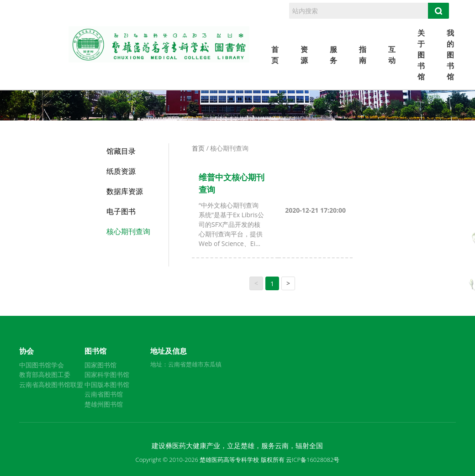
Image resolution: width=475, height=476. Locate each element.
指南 (363, 55)
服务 (333, 55)
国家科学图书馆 (107, 374)
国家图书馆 (100, 365)
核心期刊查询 (128, 231)
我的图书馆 (450, 55)
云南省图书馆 (104, 394)
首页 (275, 55)
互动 (392, 55)
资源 (304, 55)
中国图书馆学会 (42, 365)
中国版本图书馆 (107, 384)
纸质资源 (121, 171)
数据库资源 (125, 191)
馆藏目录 (121, 151)
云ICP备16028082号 (313, 460)
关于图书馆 (421, 55)
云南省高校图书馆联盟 (51, 384)
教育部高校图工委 (45, 374)
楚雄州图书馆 (104, 404)
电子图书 (121, 211)
